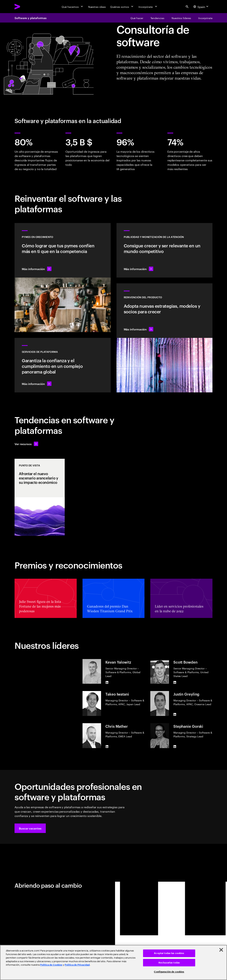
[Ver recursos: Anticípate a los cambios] (26, 444)
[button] (30, 828)
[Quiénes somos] (122, 7)
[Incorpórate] (148, 7)
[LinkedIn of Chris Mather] (107, 747)
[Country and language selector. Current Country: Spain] (201, 7)
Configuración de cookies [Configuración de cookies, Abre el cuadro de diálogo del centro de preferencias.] (169, 972)
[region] (113, 962)
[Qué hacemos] (73, 7)
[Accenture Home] (26, 7)
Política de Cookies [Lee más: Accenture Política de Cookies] (51, 965)
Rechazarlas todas (169, 963)
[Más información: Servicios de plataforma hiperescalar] (63, 365)
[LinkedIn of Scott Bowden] (175, 682)
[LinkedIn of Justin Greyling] (175, 714)
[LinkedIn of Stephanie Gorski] (175, 747)
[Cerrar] (221, 950)
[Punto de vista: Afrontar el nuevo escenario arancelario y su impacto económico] (40, 497)
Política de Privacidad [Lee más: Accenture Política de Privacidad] (77, 965)
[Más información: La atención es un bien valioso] (165, 250)
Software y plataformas (31, 18)
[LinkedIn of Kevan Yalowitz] (107, 682)
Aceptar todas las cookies (169, 953)
